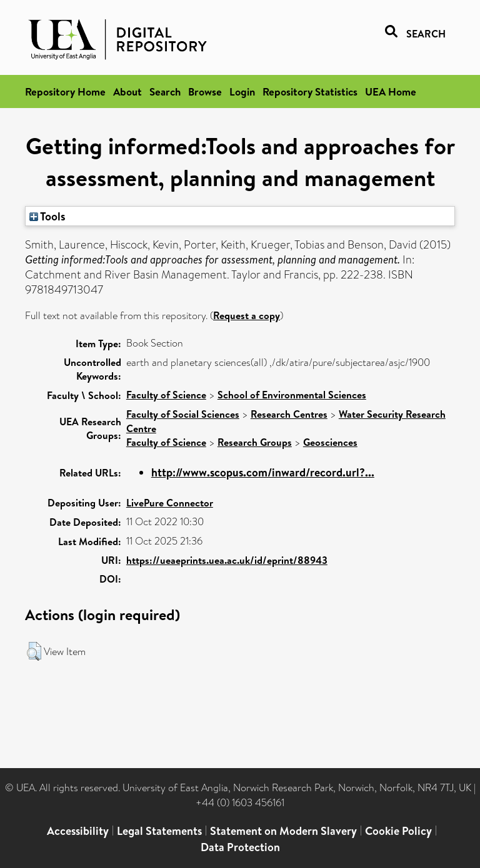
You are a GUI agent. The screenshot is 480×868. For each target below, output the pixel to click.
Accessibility (78, 831)
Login (242, 91)
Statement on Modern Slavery (283, 831)
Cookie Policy (398, 831)
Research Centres (289, 414)
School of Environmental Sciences (292, 395)
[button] (34, 651)
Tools (47, 216)
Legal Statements (159, 831)
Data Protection (240, 847)
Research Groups (255, 442)
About (127, 91)
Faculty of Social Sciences (183, 414)
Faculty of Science (166, 395)
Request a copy (247, 315)
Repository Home (65, 91)
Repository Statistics (310, 91)
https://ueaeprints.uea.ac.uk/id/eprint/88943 (227, 560)
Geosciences (330, 442)
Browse (205, 91)
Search (165, 91)
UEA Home (391, 91)
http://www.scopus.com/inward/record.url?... (263, 472)
